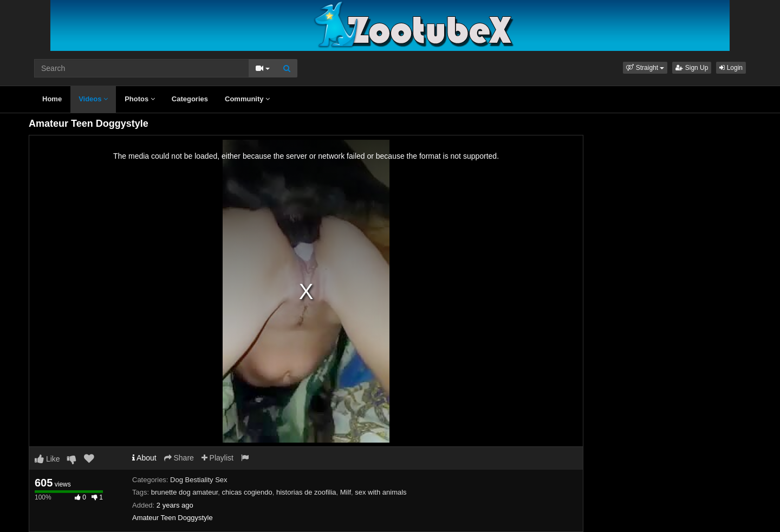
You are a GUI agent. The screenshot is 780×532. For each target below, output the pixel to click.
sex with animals (381, 492)
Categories (190, 99)
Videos (93, 99)
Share (179, 458)
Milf (346, 492)
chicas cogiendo (247, 492)
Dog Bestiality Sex (199, 480)
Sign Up (692, 68)
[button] (645, 68)
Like (47, 459)
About (144, 458)
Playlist (217, 458)
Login (731, 68)
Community (247, 99)
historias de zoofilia (306, 492)
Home (52, 99)
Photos (140, 99)
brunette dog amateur (185, 492)
